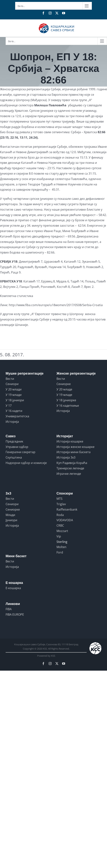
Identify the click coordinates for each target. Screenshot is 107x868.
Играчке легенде (69, 474)
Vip (59, 536)
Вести (10, 379)
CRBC (60, 526)
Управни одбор (17, 447)
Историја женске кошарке (75, 447)
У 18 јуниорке (66, 400)
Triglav (61, 504)
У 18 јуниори (15, 400)
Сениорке (64, 384)
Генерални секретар (20, 452)
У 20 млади (14, 389)
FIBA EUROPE (15, 614)
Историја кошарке (70, 441)
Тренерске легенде (70, 468)
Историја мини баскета (74, 452)
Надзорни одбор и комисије (26, 463)
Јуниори (11, 520)
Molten (61, 547)
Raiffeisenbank (67, 509)
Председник (14, 441)
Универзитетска (17, 416)
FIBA (9, 609)
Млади (10, 515)
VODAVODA (65, 520)
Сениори (12, 384)
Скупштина (14, 457)
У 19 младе (64, 395)
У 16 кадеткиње (68, 406)
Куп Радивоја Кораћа (72, 463)
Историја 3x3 (66, 457)
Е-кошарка (13, 588)
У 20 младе (64, 389)
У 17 (9, 406)
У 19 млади (14, 395)
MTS (59, 499)
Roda (60, 515)
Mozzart (62, 531)
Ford (60, 552)
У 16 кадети (14, 411)
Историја (12, 422)
